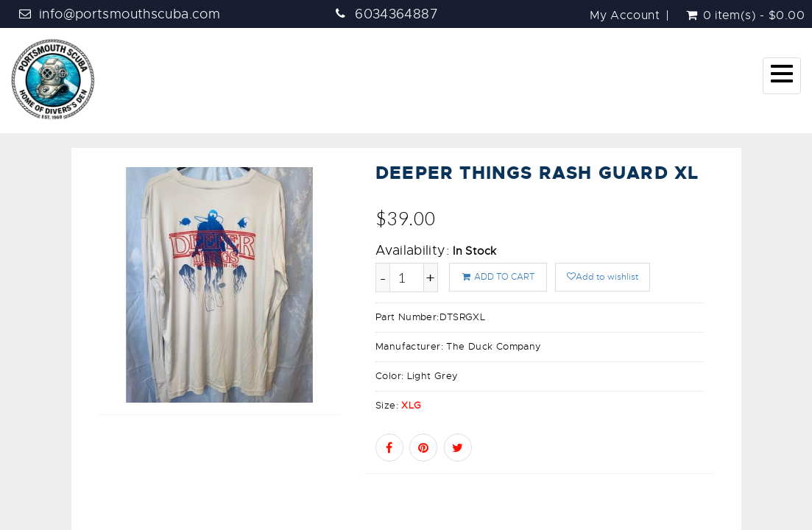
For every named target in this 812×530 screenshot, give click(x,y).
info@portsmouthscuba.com (130, 14)
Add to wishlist (603, 277)
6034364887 (396, 14)
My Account (625, 15)
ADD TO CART (498, 277)
